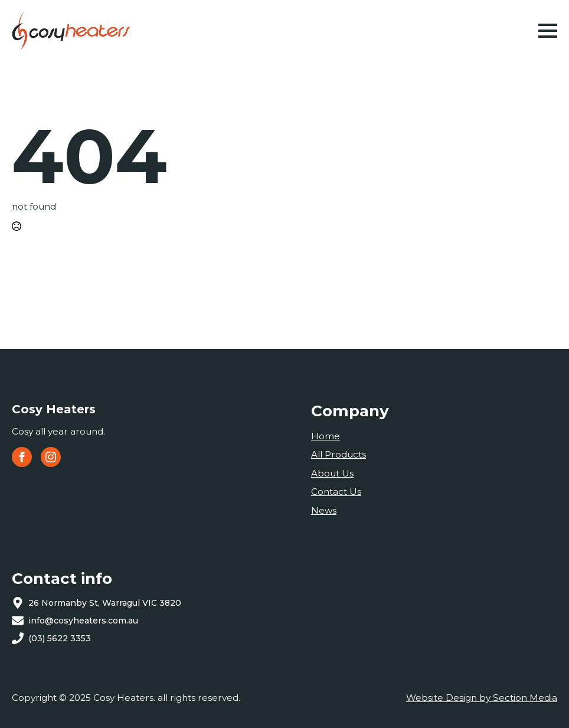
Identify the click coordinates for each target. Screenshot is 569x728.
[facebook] (22, 457)
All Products (339, 454)
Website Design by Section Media (482, 698)
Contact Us (336, 492)
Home (326, 436)
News (324, 510)
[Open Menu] (548, 31)
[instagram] (51, 457)
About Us (332, 473)
